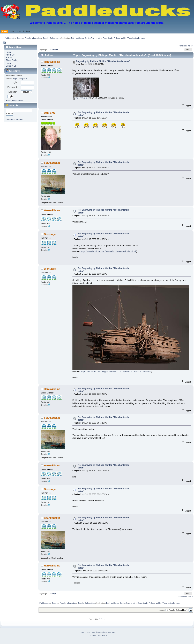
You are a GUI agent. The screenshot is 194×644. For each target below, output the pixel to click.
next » (191, 46)
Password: (12, 87)
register (24, 79)
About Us (10, 55)
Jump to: (162, 610)
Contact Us (11, 66)
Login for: (13, 92)
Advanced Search (14, 120)
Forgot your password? (15, 100)
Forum (9, 58)
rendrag (97, 38)
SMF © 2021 (96, 632)
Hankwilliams (52, 62)
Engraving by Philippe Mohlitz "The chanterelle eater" (103, 61)
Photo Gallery (12, 60)
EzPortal (102, 619)
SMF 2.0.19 (86, 632)
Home (9, 52)
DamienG (89, 38)
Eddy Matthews (77, 38)
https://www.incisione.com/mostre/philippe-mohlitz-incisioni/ (108, 251)
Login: (14, 82)
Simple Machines (109, 632)
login (15, 79)
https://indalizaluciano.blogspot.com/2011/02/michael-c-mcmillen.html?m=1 (116, 372)
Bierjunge (50, 234)
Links (8, 63)
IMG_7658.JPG (80, 98)
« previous (183, 46)
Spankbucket (52, 163)
